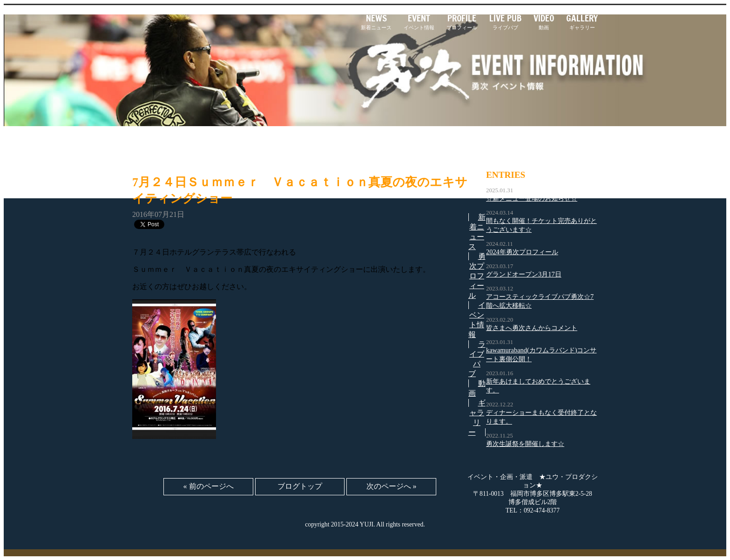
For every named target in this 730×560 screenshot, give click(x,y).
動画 (544, 22)
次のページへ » (392, 486)
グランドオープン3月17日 (524, 274)
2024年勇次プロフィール (522, 252)
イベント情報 (419, 22)
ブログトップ (300, 486)
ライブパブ (505, 22)
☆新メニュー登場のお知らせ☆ (532, 198)
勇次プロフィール (477, 276)
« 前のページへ (209, 486)
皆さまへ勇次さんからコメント (532, 328)
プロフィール (462, 22)
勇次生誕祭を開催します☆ (525, 444)
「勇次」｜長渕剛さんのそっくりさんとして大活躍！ (214, 32)
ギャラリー (582, 22)
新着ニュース (376, 22)
